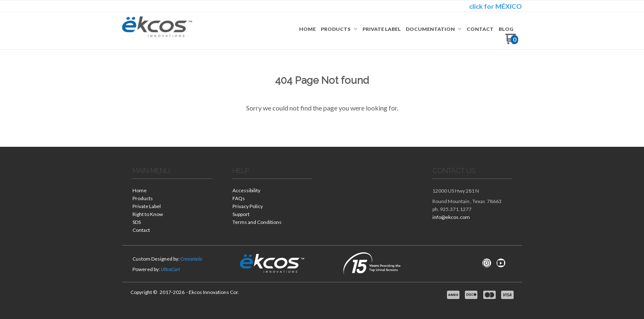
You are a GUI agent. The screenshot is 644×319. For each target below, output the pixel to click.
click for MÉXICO (495, 6)
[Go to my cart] (512, 42)
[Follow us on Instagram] (487, 263)
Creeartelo (191, 259)
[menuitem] (307, 29)
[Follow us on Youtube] (501, 263)
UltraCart (170, 269)
